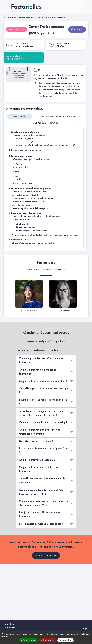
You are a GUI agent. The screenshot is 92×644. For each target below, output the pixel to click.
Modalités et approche (45, 123)
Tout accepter (28, 640)
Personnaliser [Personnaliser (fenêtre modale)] (65, 640)
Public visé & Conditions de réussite (58, 116)
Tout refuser (48, 640)
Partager (77, 29)
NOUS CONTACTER (46, 555)
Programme (19, 116)
